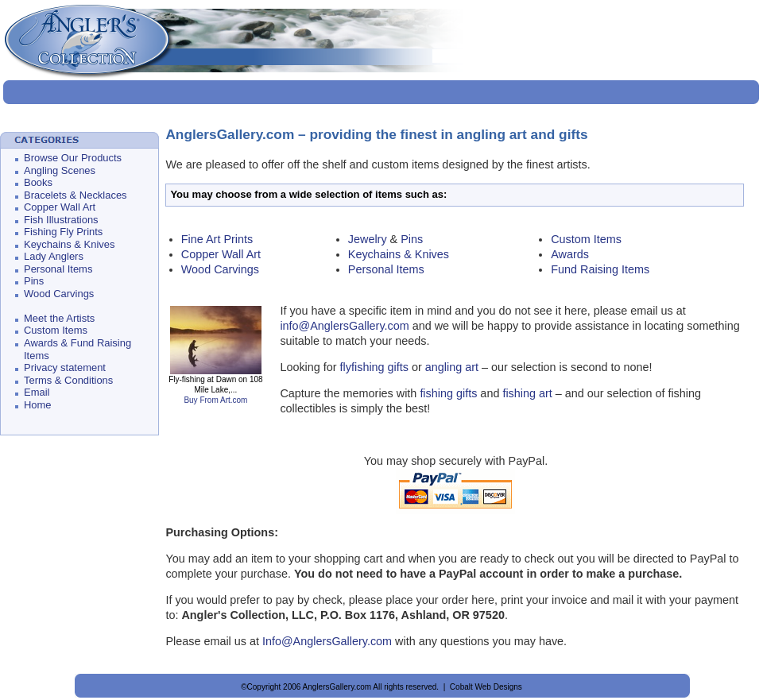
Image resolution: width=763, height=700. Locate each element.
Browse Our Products (73, 158)
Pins (34, 281)
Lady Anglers (54, 256)
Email (37, 392)
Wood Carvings (59, 294)
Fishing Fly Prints (63, 232)
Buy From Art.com (215, 400)
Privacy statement (65, 367)
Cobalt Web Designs (486, 687)
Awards (570, 254)
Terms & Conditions (68, 380)
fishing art (527, 393)
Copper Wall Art (60, 207)
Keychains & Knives (69, 244)
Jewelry (368, 239)
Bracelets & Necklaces (76, 195)
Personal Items (58, 269)
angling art (452, 367)
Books (38, 182)
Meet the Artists (59, 318)
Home (38, 405)
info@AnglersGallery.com (346, 326)
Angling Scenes (60, 170)
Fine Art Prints (217, 239)
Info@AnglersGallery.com (327, 641)
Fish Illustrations (61, 220)
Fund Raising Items (600, 269)
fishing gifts (448, 393)
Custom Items (56, 330)
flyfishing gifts (374, 367)
